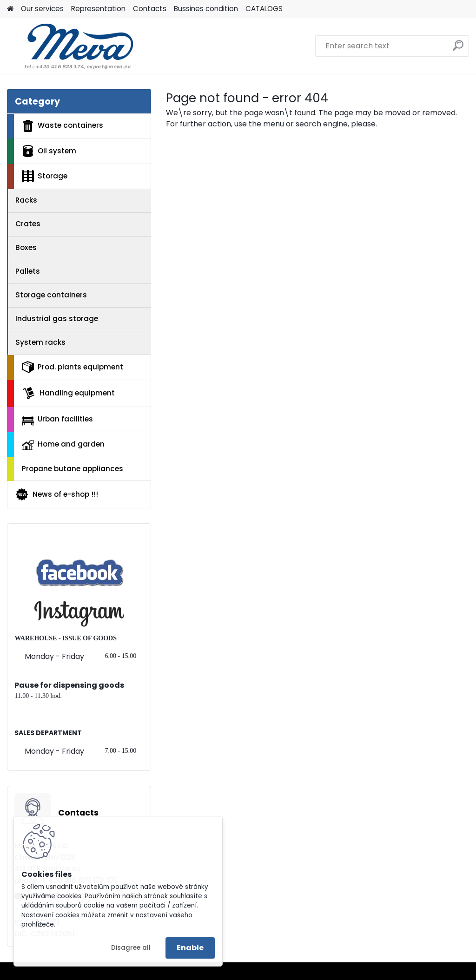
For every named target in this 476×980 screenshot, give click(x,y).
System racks (40, 342)
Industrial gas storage (57, 319)
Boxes (26, 247)
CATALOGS (264, 9)
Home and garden (63, 445)
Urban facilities (57, 420)
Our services (42, 9)
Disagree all (131, 948)
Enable (190, 948)
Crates (28, 224)
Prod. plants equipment (73, 367)
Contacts (150, 9)
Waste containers (63, 126)
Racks (26, 200)
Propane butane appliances (73, 469)
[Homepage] (10, 9)
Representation (98, 9)
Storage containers (51, 295)
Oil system (49, 151)
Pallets (28, 271)
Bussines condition (206, 9)
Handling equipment (68, 393)
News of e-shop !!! (56, 494)
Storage (45, 176)
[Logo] (71, 46)
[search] (458, 49)
